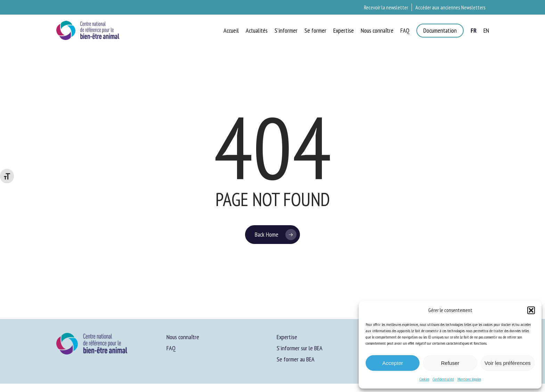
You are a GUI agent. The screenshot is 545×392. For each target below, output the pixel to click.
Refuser (450, 363)
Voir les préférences (508, 363)
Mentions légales (469, 379)
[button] (531, 310)
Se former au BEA (296, 359)
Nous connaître (183, 337)
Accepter (393, 363)
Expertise (287, 337)
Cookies (424, 379)
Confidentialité (443, 379)
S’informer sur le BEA (300, 348)
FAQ (171, 348)
